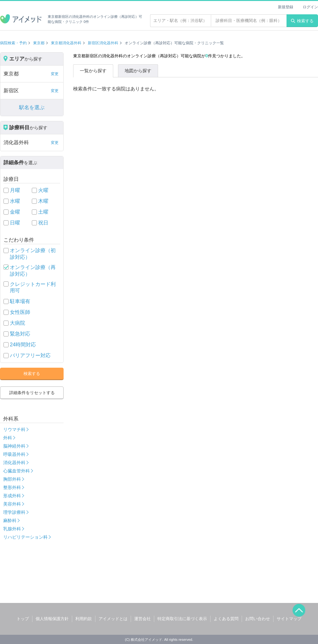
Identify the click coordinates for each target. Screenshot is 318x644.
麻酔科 (10, 520)
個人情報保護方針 (52, 619)
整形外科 (12, 487)
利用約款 (84, 619)
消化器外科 (14, 463)
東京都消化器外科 (66, 43)
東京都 (39, 43)
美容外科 (12, 504)
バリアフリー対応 (30, 355)
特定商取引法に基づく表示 (182, 619)
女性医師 (20, 312)
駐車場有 (20, 301)
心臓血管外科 (17, 471)
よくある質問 (226, 619)
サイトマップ (289, 619)
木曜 (43, 201)
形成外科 (12, 496)
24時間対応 (23, 345)
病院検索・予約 (13, 43)
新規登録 (286, 7)
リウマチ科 (14, 429)
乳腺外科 (12, 529)
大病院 (17, 323)
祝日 (43, 223)
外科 (8, 438)
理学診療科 (14, 512)
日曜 (15, 223)
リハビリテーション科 (25, 537)
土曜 (43, 212)
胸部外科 (12, 479)
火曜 (43, 190)
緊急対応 (20, 334)
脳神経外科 (14, 446)
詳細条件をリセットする (32, 393)
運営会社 (142, 619)
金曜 (15, 212)
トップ (23, 619)
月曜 (15, 190)
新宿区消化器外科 (103, 43)
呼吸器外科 (14, 454)
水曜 (15, 201)
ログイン (310, 7)
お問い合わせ (258, 619)
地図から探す (138, 71)
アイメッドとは (113, 619)
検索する (302, 21)
